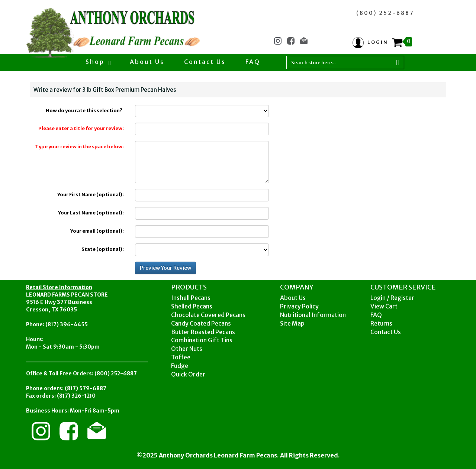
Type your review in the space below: (79, 147)
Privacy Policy (299, 306)
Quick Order (188, 374)
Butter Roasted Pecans (203, 332)
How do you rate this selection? (85, 111)
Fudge (180, 366)
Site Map (292, 323)
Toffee (181, 357)
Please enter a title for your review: (81, 128)
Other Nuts (187, 349)
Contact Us (205, 62)
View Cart (384, 306)
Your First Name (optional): (91, 195)
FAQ (253, 62)
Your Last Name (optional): (91, 213)
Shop (98, 62)
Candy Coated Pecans (201, 323)
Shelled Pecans (192, 306)
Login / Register (392, 298)
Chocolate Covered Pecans (208, 315)
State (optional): (103, 249)
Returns (381, 323)
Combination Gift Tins (202, 340)
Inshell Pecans (191, 298)
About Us (147, 62)
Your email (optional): (97, 231)
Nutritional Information (313, 315)
